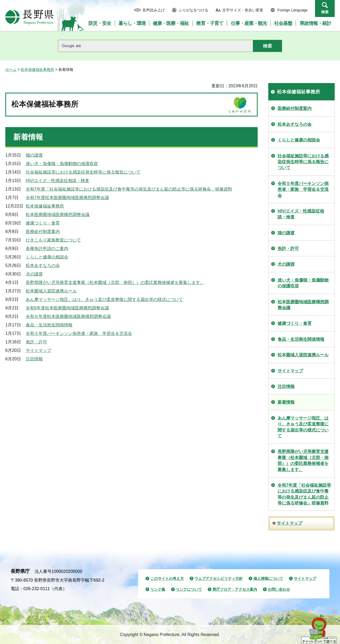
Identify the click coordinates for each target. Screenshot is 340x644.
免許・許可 (36, 342)
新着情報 (286, 402)
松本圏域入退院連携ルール (51, 291)
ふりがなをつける (193, 10)
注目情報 (34, 359)
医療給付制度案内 (43, 232)
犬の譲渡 (34, 274)
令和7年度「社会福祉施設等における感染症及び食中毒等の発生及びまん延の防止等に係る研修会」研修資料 (129, 189)
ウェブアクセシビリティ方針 (219, 578)
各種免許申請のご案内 (47, 248)
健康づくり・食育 (43, 223)
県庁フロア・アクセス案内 (235, 589)
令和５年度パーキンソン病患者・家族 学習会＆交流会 (79, 333)
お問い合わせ (279, 589)
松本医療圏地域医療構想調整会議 (58, 215)
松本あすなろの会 (43, 265)
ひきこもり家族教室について (53, 240)
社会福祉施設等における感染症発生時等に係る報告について (83, 172)
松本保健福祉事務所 (37, 70)
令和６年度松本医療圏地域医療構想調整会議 (68, 316)
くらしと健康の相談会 (47, 257)
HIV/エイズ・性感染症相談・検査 (58, 181)
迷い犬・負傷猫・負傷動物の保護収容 (62, 164)
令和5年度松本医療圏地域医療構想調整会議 (67, 308)
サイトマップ (39, 350)
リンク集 (158, 589)
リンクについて (189, 589)
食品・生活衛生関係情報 (49, 325)
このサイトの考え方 (167, 578)
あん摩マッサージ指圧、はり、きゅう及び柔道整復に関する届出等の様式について (104, 299)
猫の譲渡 (34, 155)
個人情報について (268, 578)
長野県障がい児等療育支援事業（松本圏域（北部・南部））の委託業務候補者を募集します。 (115, 282)
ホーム (11, 70)
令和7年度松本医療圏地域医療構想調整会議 (67, 198)
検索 (325, 12)
